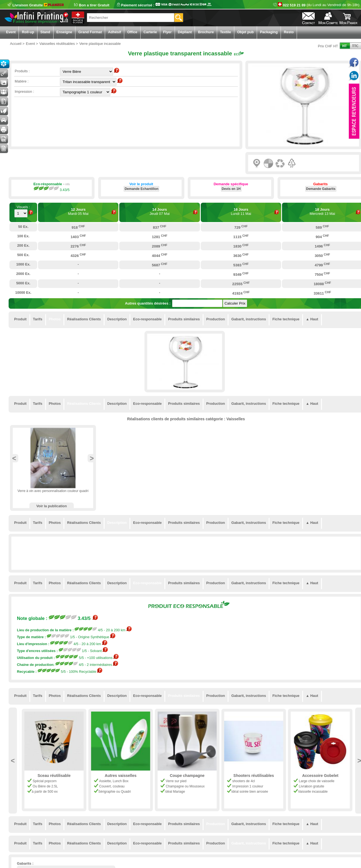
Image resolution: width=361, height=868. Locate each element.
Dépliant (185, 32)
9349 (241, 274)
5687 (160, 265)
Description (117, 319)
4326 (78, 255)
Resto (289, 32)
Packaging (269, 32)
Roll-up (28, 32)
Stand (45, 32)
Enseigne (64, 32)
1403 (78, 236)
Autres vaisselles (186, 776)
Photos (55, 319)
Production (216, 319)
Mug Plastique (53, 776)
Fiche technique (286, 319)
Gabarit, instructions (249, 319)
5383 (241, 265)
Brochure (206, 32)
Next (92, 458)
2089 (160, 246)
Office (132, 32)
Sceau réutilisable (120, 776)
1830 (241, 246)
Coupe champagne (253, 776)
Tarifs (38, 319)
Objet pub (245, 32)
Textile (225, 32)
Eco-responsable (147, 319)
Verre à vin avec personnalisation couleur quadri (53, 491)
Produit (20, 319)
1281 (160, 236)
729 (241, 227)
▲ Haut (312, 319)
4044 (160, 255)
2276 (78, 246)
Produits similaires (184, 319)
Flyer (167, 32)
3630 (241, 255)
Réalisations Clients (84, 319)
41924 (241, 293)
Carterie (150, 32)
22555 (241, 284)
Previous (14, 458)
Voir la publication (52, 506)
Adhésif (115, 32)
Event (11, 32)
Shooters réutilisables (319, 776)
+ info (66, 184)
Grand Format (90, 32)
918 (78, 227)
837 (160, 227)
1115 (241, 236)
